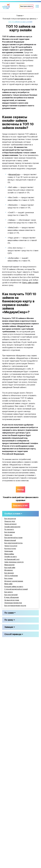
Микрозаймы (9, 554)
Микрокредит (10, 565)
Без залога (8, 592)
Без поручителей (11, 595)
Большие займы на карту (14, 587)
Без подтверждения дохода (15, 606)
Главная (19, 16)
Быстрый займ (10, 568)
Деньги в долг (10, 521)
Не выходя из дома (12, 600)
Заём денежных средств (14, 562)
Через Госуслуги (11, 546)
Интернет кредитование (14, 581)
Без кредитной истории (13, 538)
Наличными (9, 551)
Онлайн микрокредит (12, 527)
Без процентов (10, 519)
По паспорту (9, 529)
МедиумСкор (14, 174)
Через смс (8, 535)
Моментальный (10, 540)
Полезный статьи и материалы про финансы (19, 19)
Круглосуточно (10, 549)
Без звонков (9, 573)
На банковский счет (12, 559)
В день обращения (12, 597)
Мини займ (8, 584)
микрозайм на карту (23, 79)
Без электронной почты (13, 543)
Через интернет (11, 524)
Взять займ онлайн (30, 283)
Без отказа (8, 578)
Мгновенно (9, 570)
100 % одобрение (11, 576)
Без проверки (10, 532)
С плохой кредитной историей (16, 589)
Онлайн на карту (11, 557)
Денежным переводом (13, 603)
